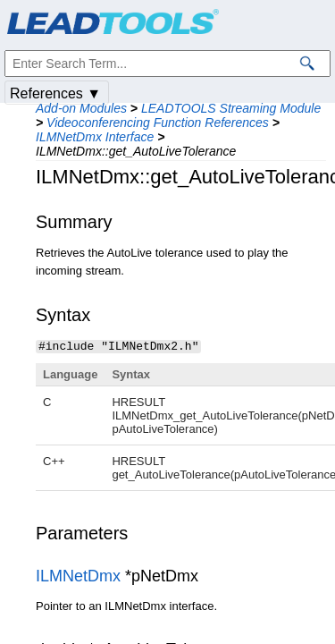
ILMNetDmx (78, 575)
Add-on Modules (81, 108)
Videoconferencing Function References (158, 123)
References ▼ (55, 93)
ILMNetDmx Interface (95, 137)
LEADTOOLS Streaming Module (231, 108)
